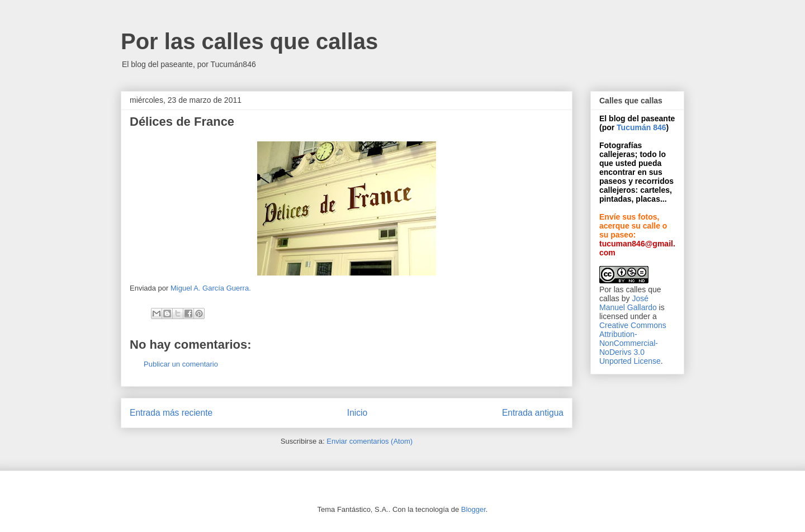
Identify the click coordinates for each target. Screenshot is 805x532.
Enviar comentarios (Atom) (370, 441)
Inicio (357, 413)
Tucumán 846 (641, 127)
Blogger (473, 509)
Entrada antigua (533, 413)
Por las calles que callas (249, 41)
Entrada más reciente (171, 413)
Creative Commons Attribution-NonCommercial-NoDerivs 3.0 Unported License (633, 343)
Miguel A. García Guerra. (211, 288)
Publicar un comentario (181, 364)
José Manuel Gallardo (628, 303)
